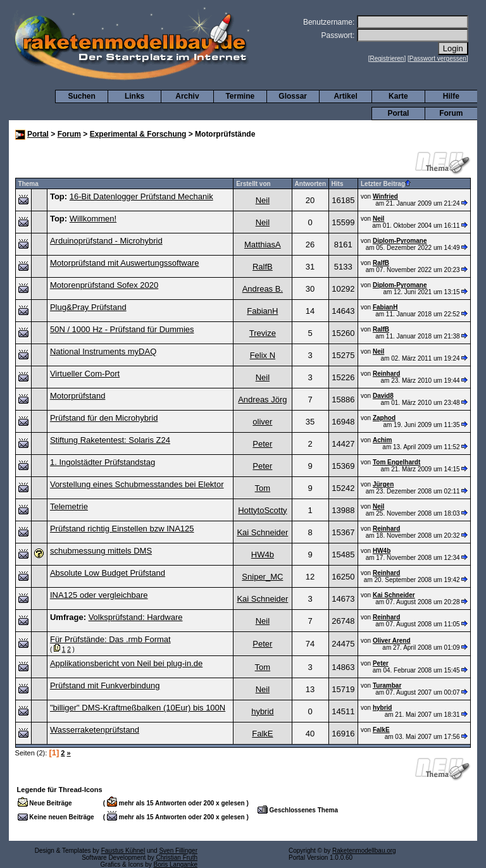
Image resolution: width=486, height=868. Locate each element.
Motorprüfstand (78, 396)
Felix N (263, 355)
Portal (398, 113)
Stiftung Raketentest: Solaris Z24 (110, 440)
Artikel (345, 96)
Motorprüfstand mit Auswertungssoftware (125, 263)
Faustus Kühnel (123, 851)
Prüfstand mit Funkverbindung (105, 685)
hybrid (262, 711)
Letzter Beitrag (386, 184)
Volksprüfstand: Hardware (136, 617)
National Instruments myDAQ (103, 351)
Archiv (187, 96)
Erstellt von (253, 184)
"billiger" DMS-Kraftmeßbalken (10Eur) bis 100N (138, 708)
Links (134, 96)
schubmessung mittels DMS (101, 551)
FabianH (262, 311)
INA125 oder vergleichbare (99, 595)
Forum (451, 113)
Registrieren (387, 59)
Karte (398, 96)
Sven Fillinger (178, 851)
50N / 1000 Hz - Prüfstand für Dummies (122, 329)
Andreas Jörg (262, 400)
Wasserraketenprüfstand (95, 730)
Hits (338, 184)
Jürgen (383, 484)
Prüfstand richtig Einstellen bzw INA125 (122, 529)
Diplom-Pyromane (400, 241)
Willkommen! (93, 219)
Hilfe (451, 96)
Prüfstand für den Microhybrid (104, 418)
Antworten (310, 184)
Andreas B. (263, 289)
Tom (263, 488)
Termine (240, 96)
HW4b (263, 555)
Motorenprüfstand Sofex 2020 (104, 285)
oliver (262, 422)
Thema (28, 184)
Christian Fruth (177, 858)
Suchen (82, 96)
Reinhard (386, 374)
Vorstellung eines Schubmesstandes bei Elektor (137, 484)
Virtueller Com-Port (85, 374)
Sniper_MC (262, 577)
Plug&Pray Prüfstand (88, 307)
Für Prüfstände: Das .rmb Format (110, 639)
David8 (383, 396)
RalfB (263, 267)
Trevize (263, 333)
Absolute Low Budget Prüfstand (108, 573)
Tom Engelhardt (396, 462)
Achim (383, 440)
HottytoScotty (262, 510)
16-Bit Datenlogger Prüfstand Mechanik (141, 196)
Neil (263, 200)
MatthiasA (263, 245)
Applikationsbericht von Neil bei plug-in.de (126, 663)
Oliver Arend (392, 641)
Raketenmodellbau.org (364, 851)
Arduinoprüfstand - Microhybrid (106, 241)
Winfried (385, 196)
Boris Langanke (176, 865)
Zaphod (384, 418)
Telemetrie (69, 506)
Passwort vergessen (438, 59)
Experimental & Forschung (138, 134)
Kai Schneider (262, 532)
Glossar (293, 96)
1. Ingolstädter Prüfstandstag (103, 462)
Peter (262, 444)
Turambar (387, 685)
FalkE (262, 734)
